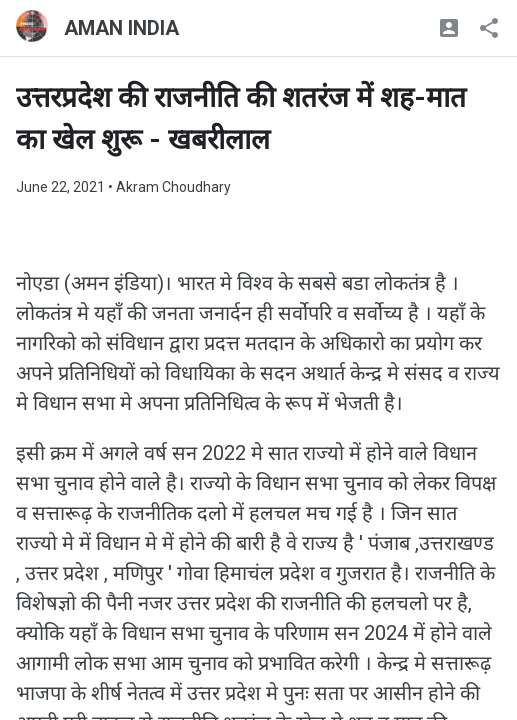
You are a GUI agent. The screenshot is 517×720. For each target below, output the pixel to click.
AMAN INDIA (121, 28)
